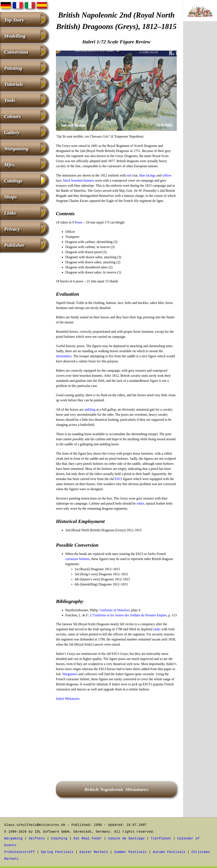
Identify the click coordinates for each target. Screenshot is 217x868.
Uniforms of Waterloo (115, 610)
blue (142, 175)
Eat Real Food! (88, 839)
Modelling (15, 36)
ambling (90, 409)
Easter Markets (94, 852)
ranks (157, 629)
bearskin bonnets (83, 180)
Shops (10, 197)
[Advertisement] (116, 735)
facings (151, 175)
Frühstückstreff (19, 852)
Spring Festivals (57, 852)
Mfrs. (10, 165)
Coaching (59, 839)
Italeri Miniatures (68, 699)
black (67, 180)
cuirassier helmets (77, 559)
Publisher (14, 245)
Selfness (37, 839)
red (129, 175)
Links (10, 213)
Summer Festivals (131, 852)
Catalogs (13, 181)
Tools (10, 100)
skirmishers (64, 356)
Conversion (16, 52)
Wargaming (16, 149)
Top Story (14, 20)
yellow (167, 175)
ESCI (118, 479)
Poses (79, 222)
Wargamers (70, 674)
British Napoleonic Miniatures (116, 789)
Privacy (12, 229)
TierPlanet (161, 839)
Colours (12, 116)
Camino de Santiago (126, 839)
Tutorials (14, 84)
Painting (13, 68)
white (140, 503)
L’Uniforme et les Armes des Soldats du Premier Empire (128, 615)
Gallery (12, 132)
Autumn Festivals (169, 852)
